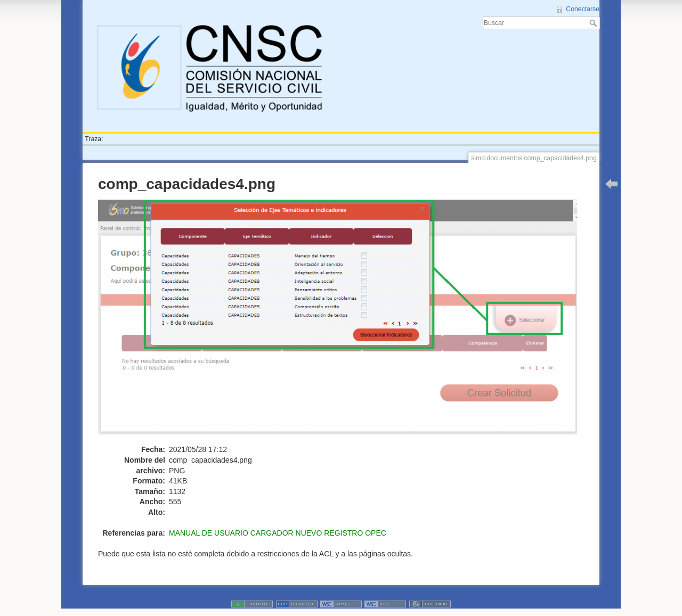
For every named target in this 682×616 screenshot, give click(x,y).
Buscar (594, 23)
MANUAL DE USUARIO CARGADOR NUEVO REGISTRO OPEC (278, 533)
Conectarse (583, 9)
